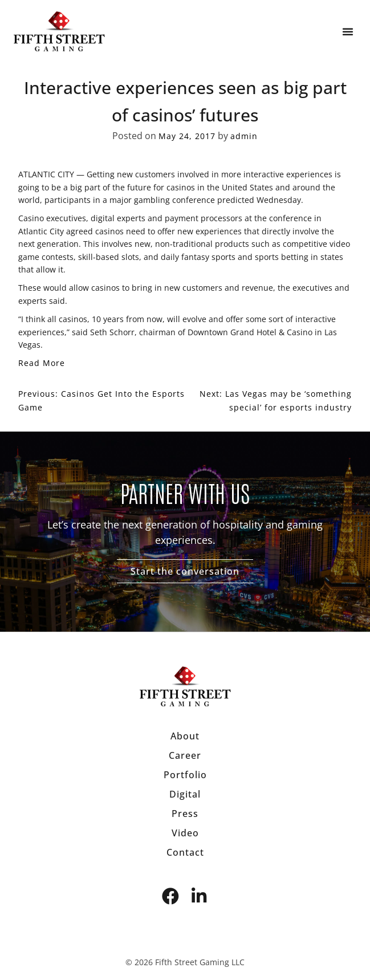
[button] (348, 31)
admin (244, 136)
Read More (42, 363)
